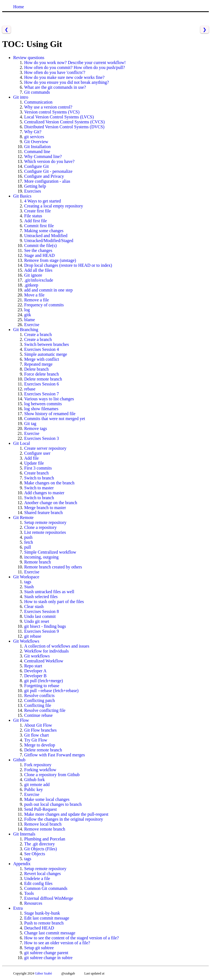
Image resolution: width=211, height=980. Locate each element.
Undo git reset (37, 621)
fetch (29, 542)
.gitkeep (31, 285)
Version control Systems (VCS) (52, 112)
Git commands (37, 92)
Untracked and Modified (46, 236)
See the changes (38, 250)
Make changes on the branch (49, 483)
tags (28, 582)
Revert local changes (42, 874)
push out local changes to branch (53, 804)
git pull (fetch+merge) (44, 681)
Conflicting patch (40, 700)
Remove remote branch (45, 829)
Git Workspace (26, 577)
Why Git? (33, 132)
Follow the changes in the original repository (64, 819)
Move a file (34, 295)
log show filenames (41, 409)
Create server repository (45, 448)
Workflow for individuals (46, 651)
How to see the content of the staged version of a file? (71, 938)
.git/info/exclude (39, 280)
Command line (37, 152)
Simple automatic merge (46, 354)
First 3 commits (38, 468)
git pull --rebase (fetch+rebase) (51, 691)
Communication (38, 102)
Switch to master (39, 488)
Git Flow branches (40, 730)
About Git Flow (38, 725)
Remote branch (38, 562)
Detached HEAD (39, 928)
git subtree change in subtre (48, 958)
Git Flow (21, 720)
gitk (28, 315)
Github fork (34, 780)
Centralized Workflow (44, 661)
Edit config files (38, 883)
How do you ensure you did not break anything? (66, 82)
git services (34, 137)
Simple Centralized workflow (50, 552)
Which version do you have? (49, 161)
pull (28, 547)
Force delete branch (41, 374)
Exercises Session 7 (41, 394)
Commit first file (39, 226)
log (27, 310)
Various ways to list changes (49, 399)
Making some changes (44, 231)
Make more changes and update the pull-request (66, 814)
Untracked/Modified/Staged (49, 241)
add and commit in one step (48, 290)
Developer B (35, 676)
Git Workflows (26, 641)
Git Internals (24, 834)
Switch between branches (47, 344)
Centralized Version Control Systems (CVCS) (64, 122)
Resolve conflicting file (45, 710)
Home (19, 7)
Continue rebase (38, 715)
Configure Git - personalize (48, 171)
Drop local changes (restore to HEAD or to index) (68, 265)
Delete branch (36, 369)
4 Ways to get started (43, 201)
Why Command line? (43, 156)
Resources (33, 903)
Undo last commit (40, 616)
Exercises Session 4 (41, 349)
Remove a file (37, 300)
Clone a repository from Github (52, 775)
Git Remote (23, 517)
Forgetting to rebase (42, 686)
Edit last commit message (47, 918)
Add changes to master (44, 493)
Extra (18, 908)
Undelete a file (37, 878)
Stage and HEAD (39, 255)
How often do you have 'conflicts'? (55, 72)
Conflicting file (38, 705)
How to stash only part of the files (54, 602)
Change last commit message (50, 933)
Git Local (22, 443)
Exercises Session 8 (41, 611)
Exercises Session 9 (41, 631)
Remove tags (36, 428)
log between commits (43, 404)
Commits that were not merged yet (55, 419)
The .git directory (40, 844)
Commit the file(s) (40, 245)
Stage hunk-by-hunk (42, 913)
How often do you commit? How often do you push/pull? (75, 67)
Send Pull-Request (41, 809)
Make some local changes (47, 799)
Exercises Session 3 (41, 438)
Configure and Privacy (44, 176)
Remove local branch (43, 824)
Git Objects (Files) (41, 849)
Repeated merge (38, 364)
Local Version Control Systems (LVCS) (59, 117)
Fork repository (38, 765)
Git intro (21, 97)
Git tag (30, 424)
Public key (34, 789)
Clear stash (34, 606)
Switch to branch (39, 478)
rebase (30, 389)
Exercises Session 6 (41, 384)
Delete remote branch (43, 379)
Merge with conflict (42, 359)
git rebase (33, 636)
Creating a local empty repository (54, 206)
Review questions (29, 58)
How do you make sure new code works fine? (64, 77)
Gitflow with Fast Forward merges (55, 755)
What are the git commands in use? (55, 87)
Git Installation (37, 147)
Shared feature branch (43, 513)
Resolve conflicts (39, 696)
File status (33, 216)
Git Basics (22, 196)
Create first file (38, 211)
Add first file (36, 221)
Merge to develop (40, 745)
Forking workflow (40, 770)
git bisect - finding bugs (45, 626)
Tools (29, 893)
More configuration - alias (47, 181)
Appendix (22, 864)
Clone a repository (40, 527)
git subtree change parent (46, 953)
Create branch (36, 473)
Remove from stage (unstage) (50, 260)
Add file (31, 458)
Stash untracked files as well (49, 592)
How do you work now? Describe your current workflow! (75, 63)
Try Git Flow (36, 740)
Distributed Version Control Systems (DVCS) (64, 127)
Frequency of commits (44, 305)
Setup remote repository (45, 522)
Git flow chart (37, 735)
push (28, 537)
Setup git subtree (39, 948)
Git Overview (36, 142)
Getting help (35, 186)
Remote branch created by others (53, 567)
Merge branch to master (45, 508)
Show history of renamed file (50, 414)
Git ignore (33, 275)
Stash (29, 587)
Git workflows (37, 656)
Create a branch (38, 334)
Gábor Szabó (43, 973)
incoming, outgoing (41, 557)
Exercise (32, 325)
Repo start (33, 666)
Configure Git (36, 166)
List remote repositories (45, 532)
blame (30, 320)
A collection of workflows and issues (57, 646)
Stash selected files (41, 597)
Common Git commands (46, 888)
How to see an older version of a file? (57, 943)
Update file (34, 463)
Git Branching (26, 330)
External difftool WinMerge (49, 898)
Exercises (33, 191)
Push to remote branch (44, 923)
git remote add (37, 785)
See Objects (35, 854)
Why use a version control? (48, 107)
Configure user (37, 453)
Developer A (35, 671)
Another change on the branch (51, 503)
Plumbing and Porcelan (45, 839)
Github (19, 760)
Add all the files (38, 270)
